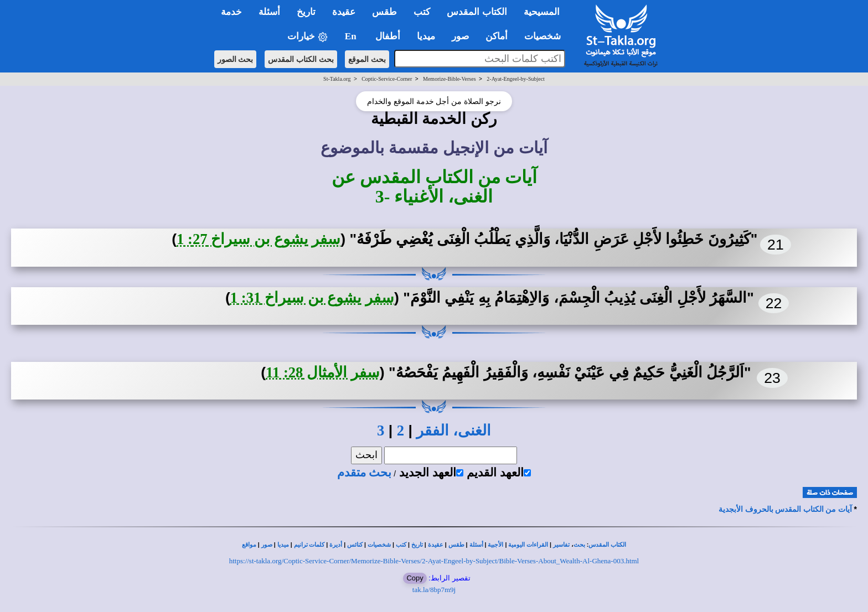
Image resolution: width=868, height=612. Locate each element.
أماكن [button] (497, 36)
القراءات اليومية (528, 545)
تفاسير (561, 545)
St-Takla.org (337, 79)
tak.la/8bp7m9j (434, 590)
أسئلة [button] (269, 12)
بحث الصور (236, 59)
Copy (415, 578)
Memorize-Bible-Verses (449, 79)
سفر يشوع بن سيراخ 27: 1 (259, 239)
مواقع (249, 545)
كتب (401, 545)
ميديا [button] (426, 36)
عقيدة (436, 545)
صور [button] (460, 36)
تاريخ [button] (306, 12)
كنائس (355, 545)
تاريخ (417, 545)
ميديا (283, 545)
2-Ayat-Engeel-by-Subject (516, 79)
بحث (579, 545)
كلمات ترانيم (309, 545)
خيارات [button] (308, 37)
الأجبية (495, 545)
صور (267, 545)
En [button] (352, 36)
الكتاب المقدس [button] (477, 12)
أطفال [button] (388, 36)
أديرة (336, 545)
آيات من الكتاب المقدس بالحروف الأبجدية (785, 509)
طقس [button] (384, 12)
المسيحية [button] (542, 12)
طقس (456, 545)
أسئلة (476, 545)
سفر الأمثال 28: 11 (323, 372)
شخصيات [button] (546, 36)
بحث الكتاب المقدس (301, 59)
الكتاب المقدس (607, 545)
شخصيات (379, 545)
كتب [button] (422, 12)
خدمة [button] (231, 12)
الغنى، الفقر (454, 431)
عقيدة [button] (344, 12)
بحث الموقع (367, 59)
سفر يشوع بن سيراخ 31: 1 (312, 298)
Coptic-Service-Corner (387, 79)
